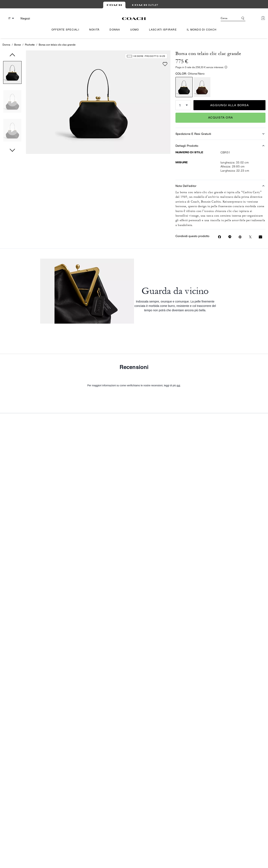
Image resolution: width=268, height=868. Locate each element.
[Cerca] (227, 18)
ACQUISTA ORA (220, 117)
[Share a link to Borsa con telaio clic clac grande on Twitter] (250, 237)
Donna (6, 45)
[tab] (114, 5)
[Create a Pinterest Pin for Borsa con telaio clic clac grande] (240, 237)
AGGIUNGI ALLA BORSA (229, 105)
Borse (18, 45)
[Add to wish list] (165, 57)
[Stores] (24, 18)
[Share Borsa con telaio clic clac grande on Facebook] (220, 237)
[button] (12, 73)
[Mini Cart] (263, 18)
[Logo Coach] (134, 19)
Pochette (30, 45)
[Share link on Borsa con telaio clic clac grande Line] (230, 237)
